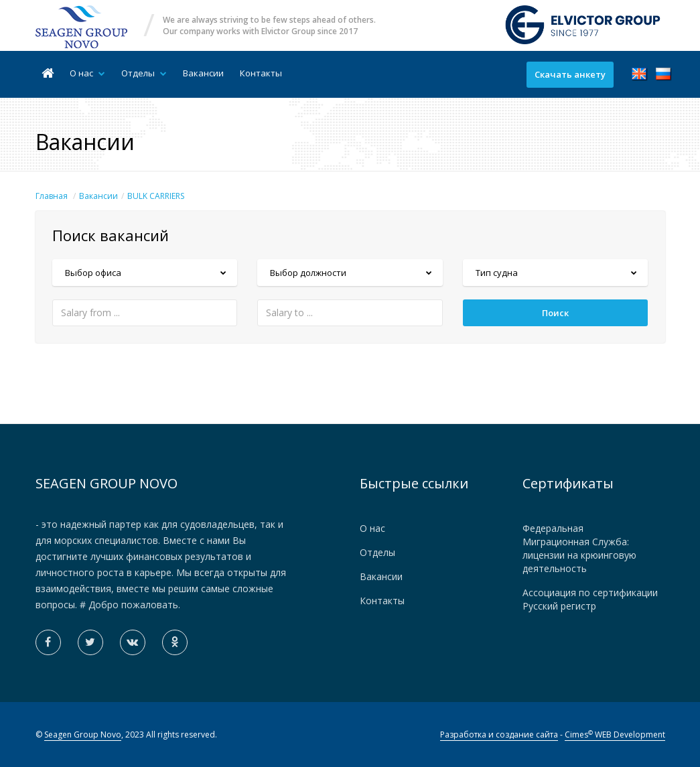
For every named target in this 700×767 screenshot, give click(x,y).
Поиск (555, 313)
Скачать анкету (570, 74)
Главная (52, 196)
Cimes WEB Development (615, 735)
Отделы (144, 73)
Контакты (261, 73)
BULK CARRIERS (156, 196)
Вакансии (203, 73)
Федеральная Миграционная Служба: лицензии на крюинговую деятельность (579, 548)
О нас (87, 73)
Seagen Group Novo (83, 735)
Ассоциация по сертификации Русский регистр (590, 599)
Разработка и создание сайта (499, 735)
